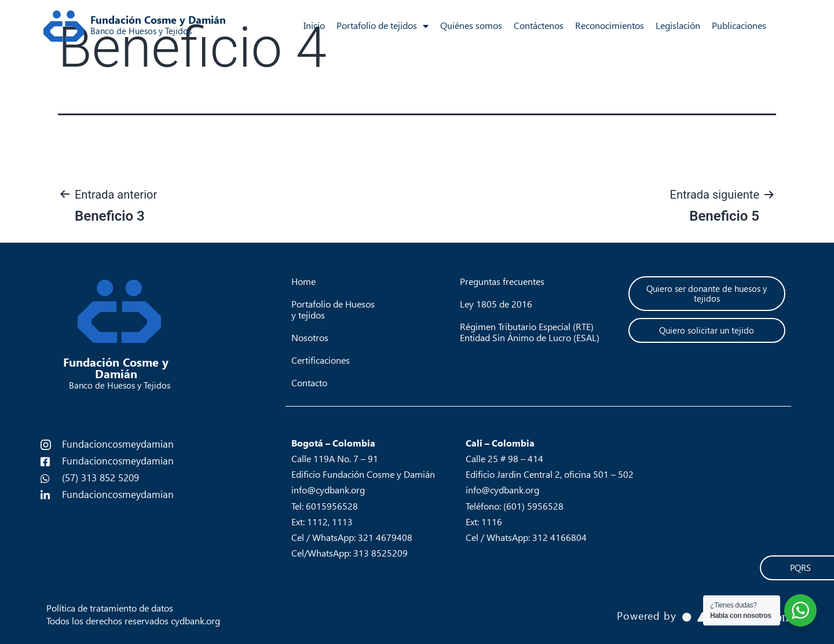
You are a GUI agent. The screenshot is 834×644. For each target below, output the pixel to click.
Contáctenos (539, 26)
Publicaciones (739, 26)
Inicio (314, 26)
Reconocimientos (610, 26)
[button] (707, 294)
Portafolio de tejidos (383, 26)
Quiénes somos (471, 26)
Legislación (678, 26)
